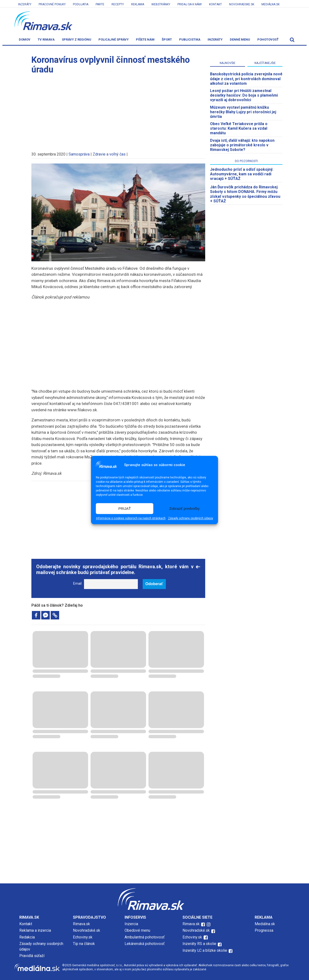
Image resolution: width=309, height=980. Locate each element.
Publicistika (190, 39)
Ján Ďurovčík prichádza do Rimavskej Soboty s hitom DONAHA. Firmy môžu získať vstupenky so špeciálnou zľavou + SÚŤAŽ (245, 194)
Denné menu (240, 39)
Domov (25, 39)
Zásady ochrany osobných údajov (191, 518)
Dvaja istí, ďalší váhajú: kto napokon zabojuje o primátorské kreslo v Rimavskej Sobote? (242, 145)
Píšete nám (145, 39)
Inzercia (131, 924)
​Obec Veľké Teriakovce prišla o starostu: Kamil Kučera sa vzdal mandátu (239, 128)
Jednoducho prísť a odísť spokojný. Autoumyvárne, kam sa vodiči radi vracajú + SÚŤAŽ (242, 174)
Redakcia (27, 937)
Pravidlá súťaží (32, 956)
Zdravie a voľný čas (109, 154)
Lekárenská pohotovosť (145, 944)
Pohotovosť (268, 39)
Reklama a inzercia (35, 930)
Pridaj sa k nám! (190, 4)
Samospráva (79, 154)
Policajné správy (114, 39)
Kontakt (215, 4)
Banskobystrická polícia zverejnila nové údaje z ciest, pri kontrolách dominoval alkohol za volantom (246, 79)
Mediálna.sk (270, 4)
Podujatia (81, 4)
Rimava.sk (81, 924)
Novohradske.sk (242, 4)
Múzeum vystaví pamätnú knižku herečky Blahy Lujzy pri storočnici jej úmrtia (243, 112)
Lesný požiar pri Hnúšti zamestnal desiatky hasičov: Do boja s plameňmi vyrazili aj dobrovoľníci (244, 95)
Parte (100, 4)
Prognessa (264, 930)
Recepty (118, 4)
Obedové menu (137, 930)
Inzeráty (25, 4)
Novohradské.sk (87, 930)
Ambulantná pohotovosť (145, 937)
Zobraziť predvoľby (184, 508)
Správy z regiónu (77, 39)
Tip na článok (84, 944)
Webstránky (161, 4)
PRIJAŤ (125, 508)
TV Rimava (46, 39)
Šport (167, 39)
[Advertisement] (118, 111)
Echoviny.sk (83, 937)
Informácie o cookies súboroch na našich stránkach (131, 518)
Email (77, 584)
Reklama (138, 4)
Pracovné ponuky (52, 4)
